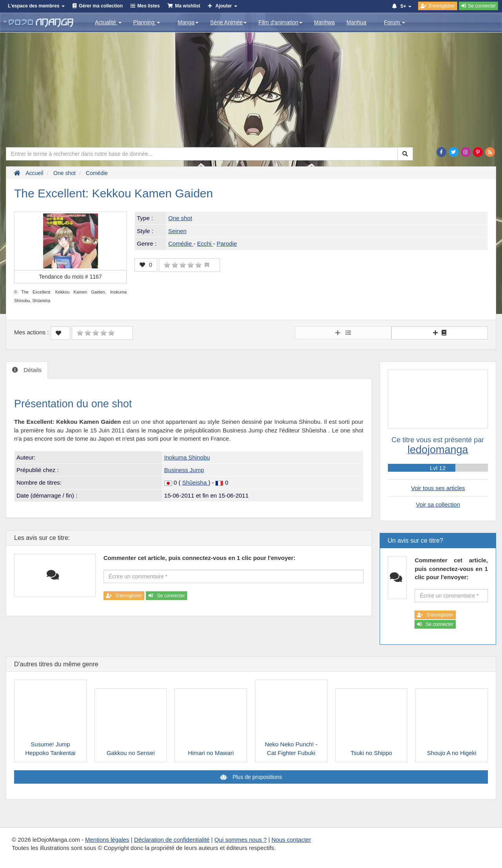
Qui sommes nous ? (241, 840)
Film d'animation (280, 22)
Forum (395, 22)
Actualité (108, 22)
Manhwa (325, 22)
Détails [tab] (32, 370)
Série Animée (228, 22)
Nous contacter (291, 840)
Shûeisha (195, 482)
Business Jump (184, 470)
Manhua (357, 22)
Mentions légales (107, 840)
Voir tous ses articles (438, 488)
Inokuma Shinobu (187, 457)
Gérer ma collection (101, 6)
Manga (188, 22)
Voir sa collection (438, 504)
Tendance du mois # (70, 277)
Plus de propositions (256, 777)
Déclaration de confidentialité (172, 840)
